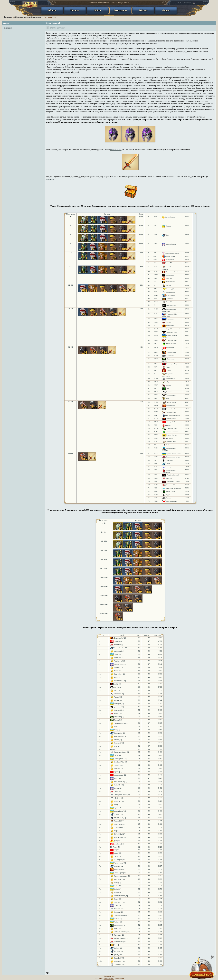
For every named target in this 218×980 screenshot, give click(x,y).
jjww (115, 841)
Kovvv (116, 677)
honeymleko (118, 925)
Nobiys (116, 713)
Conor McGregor (119, 723)
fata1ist (116, 948)
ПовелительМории (120, 876)
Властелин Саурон (120, 752)
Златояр (116, 892)
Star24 (116, 889)
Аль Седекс (118, 879)
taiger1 (116, 808)
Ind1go (116, 684)
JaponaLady (118, 961)
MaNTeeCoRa (118, 942)
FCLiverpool (118, 860)
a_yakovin (117, 801)
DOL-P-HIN (118, 827)
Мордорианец (118, 775)
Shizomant (117, 743)
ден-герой (117, 707)
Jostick (116, 928)
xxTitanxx (117, 814)
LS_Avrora (114, 847)
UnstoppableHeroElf (120, 795)
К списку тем (109, 976)
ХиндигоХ (117, 710)
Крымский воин (119, 896)
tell (115, 727)
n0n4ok (116, 740)
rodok (116, 853)
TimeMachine (118, 824)
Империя (8, 28)
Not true (116, 687)
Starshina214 (118, 733)
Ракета (116, 671)
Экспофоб (117, 958)
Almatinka (117, 645)
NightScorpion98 (119, 837)
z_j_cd (116, 755)
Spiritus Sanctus (119, 648)
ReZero (116, 700)
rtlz (115, 831)
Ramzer (116, 720)
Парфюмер (118, 935)
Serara (116, 945)
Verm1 (116, 778)
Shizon (116, 899)
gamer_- (116, 955)
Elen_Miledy (118, 674)
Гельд (116, 654)
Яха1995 (117, 951)
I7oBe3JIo (117, 785)
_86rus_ (116, 791)
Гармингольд (118, 863)
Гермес (116, 697)
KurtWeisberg (118, 736)
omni (115, 746)
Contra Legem (118, 873)
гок (115, 850)
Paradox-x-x (118, 661)
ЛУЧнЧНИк (118, 834)
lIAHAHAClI (118, 818)
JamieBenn (117, 717)
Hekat (116, 856)
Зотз (115, 730)
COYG (116, 906)
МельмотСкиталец (120, 932)
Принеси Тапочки (120, 915)
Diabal (116, 886)
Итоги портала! (50, 17)
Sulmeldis (117, 866)
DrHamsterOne (119, 965)
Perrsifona (117, 909)
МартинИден (118, 811)
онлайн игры (109, 979)
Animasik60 (118, 821)
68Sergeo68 (118, 694)
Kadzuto (117, 922)
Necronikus (118, 658)
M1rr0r (116, 919)
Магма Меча (116, 150)
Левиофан (117, 704)
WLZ (116, 690)
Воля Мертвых (119, 782)
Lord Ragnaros (119, 759)
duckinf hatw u (119, 681)
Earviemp (117, 641)
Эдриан (116, 772)
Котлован (117, 912)
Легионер (117, 768)
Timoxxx (117, 668)
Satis (115, 805)
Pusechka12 (118, 902)
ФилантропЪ (118, 638)
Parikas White (118, 869)
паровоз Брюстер (120, 938)
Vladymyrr (117, 651)
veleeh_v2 (117, 798)
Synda (116, 883)
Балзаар (116, 788)
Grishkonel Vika (119, 762)
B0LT (112, 749)
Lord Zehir (117, 844)
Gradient (117, 765)
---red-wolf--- (118, 664)
